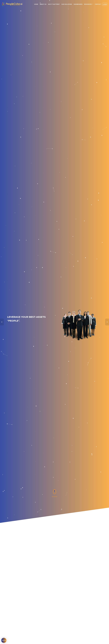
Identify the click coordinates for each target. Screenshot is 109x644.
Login (105, 4)
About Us (43, 4)
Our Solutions (67, 4)
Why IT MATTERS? (54, 4)
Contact (98, 4)
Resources (88, 4)
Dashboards (78, 4)
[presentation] (2, 322)
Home (36, 4)
